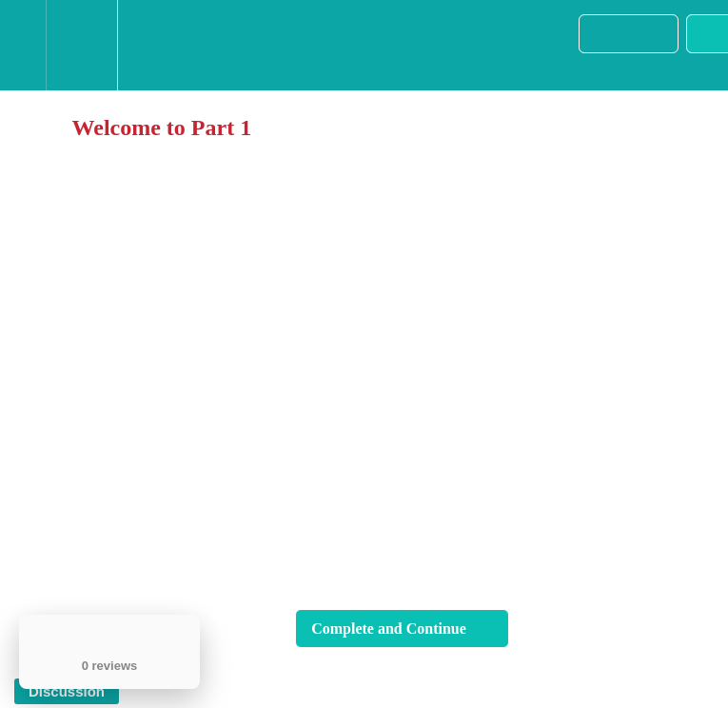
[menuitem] (81, 45)
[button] (23, 45)
